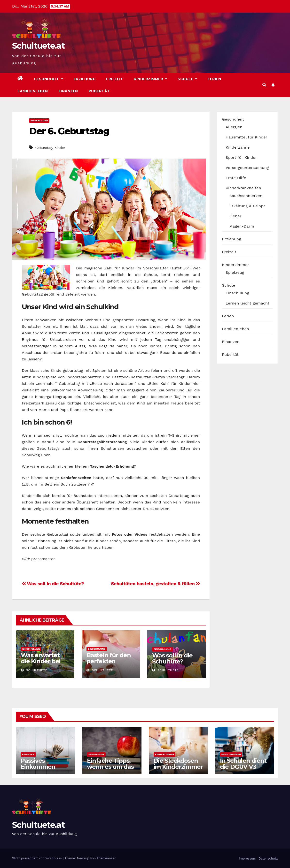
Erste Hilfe (236, 178)
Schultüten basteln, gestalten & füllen (155, 584)
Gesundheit (48, 79)
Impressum (247, 858)
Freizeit (115, 79)
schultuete (34, 670)
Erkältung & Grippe (247, 206)
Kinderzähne (238, 147)
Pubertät (99, 91)
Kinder (60, 148)
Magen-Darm (242, 226)
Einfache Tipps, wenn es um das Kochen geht (110, 767)
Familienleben (33, 91)
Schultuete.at (38, 46)
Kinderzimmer (150, 79)
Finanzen (68, 91)
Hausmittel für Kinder (246, 137)
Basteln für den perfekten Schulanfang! (109, 661)
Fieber (235, 216)
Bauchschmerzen (246, 196)
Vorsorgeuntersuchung (247, 168)
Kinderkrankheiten (243, 188)
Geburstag (44, 148)
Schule (187, 79)
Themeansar (106, 858)
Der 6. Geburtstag (69, 131)
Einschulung (39, 120)
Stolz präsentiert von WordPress (37, 858)
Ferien (214, 79)
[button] (264, 85)
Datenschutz (268, 858)
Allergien (234, 127)
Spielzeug (235, 272)
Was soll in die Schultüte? (53, 584)
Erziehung (85, 79)
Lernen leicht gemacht (247, 303)
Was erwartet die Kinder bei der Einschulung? (41, 664)
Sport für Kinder (241, 157)
